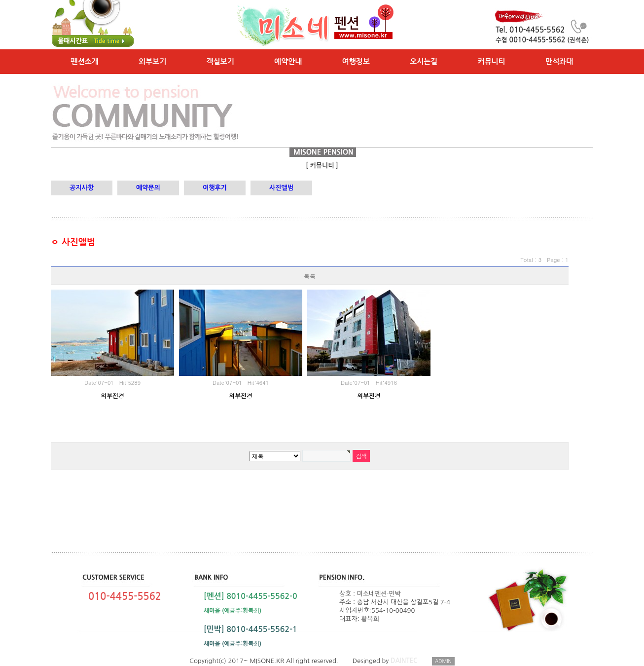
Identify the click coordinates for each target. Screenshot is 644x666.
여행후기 (215, 188)
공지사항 (82, 188)
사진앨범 (281, 188)
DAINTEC (404, 661)
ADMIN (443, 661)
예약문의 (148, 188)
